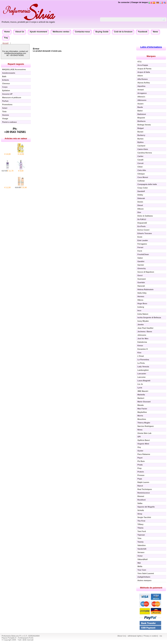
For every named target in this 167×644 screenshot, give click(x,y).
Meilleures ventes (61, 32)
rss (161, 636)
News (155, 32)
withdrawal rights (134, 636)
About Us (20, 32)
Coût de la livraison (123, 32)
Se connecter (124, 2)
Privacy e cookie (150, 636)
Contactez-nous (82, 32)
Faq (6, 38)
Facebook (143, 32)
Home (7, 32)
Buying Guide (102, 32)
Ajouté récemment (38, 32)
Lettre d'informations (151, 47)
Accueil (5, 43)
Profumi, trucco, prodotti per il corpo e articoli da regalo (28, 22)
